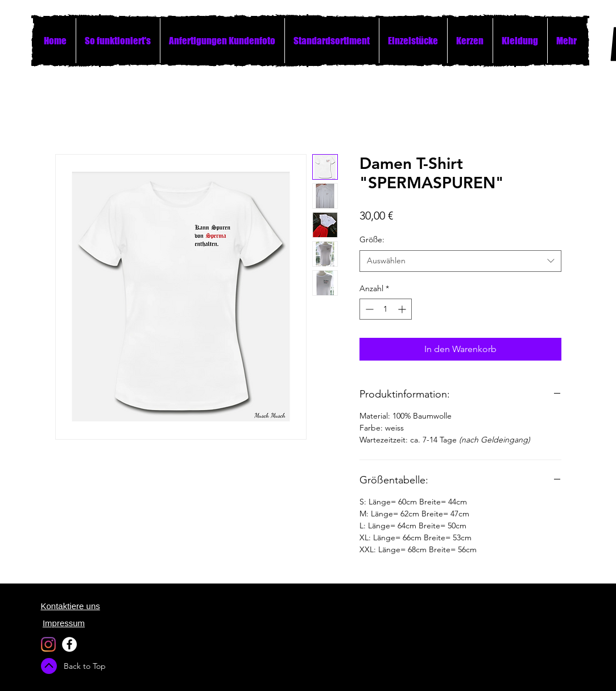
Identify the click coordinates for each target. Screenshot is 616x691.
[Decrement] (368, 309)
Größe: (372, 239)
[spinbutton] (386, 309)
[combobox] (460, 261)
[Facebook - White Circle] (69, 644)
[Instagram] (48, 644)
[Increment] (403, 309)
